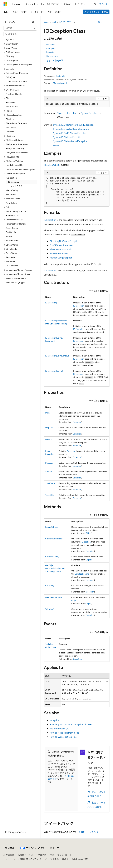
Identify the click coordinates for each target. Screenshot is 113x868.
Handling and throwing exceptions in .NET (71, 724)
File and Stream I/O (59, 728)
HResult (49, 439)
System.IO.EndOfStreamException (70, 133)
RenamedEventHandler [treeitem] (16, 224)
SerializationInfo (82, 574)
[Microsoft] (5, 4)
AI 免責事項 (9, 855)
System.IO (61, 76)
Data (47, 413)
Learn (46, 22)
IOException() (51, 303)
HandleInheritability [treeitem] (15, 165)
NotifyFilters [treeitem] (11, 203)
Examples (50, 48)
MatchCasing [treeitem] (12, 190)
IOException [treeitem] (14, 182)
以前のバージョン (26, 855)
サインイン (104, 4)
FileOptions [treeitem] (11, 127)
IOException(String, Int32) (57, 356)
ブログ (41, 855)
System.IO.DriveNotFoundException (71, 129)
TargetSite (50, 495)
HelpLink (49, 428)
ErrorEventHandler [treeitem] (14, 94)
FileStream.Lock (52, 165)
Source (48, 471)
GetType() (50, 585)
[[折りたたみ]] (33, 22)
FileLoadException (59, 253)
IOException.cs (59, 83)
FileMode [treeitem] (10, 119)
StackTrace (50, 483)
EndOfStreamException (61, 245)
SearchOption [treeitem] (12, 228)
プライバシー (64, 855)
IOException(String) (54, 371)
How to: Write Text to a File (63, 737)
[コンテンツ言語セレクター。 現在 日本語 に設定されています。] (10, 848)
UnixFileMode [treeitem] (12, 266)
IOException (50, 220)
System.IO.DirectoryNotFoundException (73, 125)
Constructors (52, 56)
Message (49, 463)
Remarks (50, 52)
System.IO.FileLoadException (68, 137)
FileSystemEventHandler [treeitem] (17, 153)
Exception (72, 113)
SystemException (90, 113)
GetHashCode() (52, 557)
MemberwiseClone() (54, 597)
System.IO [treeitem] (11, 39)
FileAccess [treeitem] (10, 102)
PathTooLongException (61, 258)
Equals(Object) (52, 527)
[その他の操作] (107, 22)
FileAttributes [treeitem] (12, 106)
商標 (64, 859)
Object (60, 113)
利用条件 (55, 859)
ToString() (50, 609)
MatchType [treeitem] (11, 194)
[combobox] (20, 28)
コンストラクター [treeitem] (16, 186)
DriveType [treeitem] (10, 77)
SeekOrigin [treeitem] (11, 232)
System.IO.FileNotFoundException (70, 141)
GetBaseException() (54, 539)
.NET (54, 22)
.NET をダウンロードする (96, 12)
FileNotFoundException (61, 249)
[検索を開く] (95, 4)
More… (57, 145)
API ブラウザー (66, 22)
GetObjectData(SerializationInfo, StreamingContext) (55, 568)
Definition (51, 44)
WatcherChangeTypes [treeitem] (16, 282)
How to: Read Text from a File (64, 733)
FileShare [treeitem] (10, 132)
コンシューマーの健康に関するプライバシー (24, 859)
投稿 (52, 855)
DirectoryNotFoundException (64, 241)
